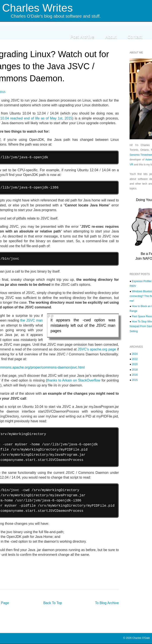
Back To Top (53, 603)
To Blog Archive (107, 603)
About (111, 37)
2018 (135, 370)
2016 (135, 375)
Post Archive (82, 37)
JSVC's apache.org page (97, 349)
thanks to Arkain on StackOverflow (74, 380)
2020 (135, 364)
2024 (135, 354)
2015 (135, 380)
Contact (135, 37)
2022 (135, 359)
